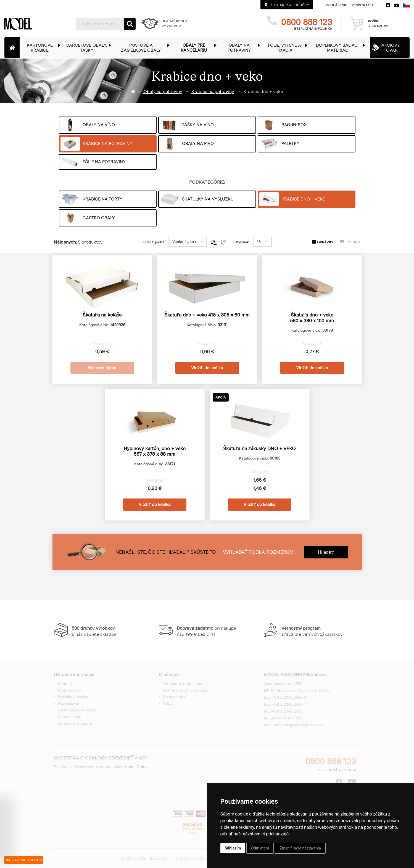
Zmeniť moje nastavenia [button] (300, 848)
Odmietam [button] (260, 848)
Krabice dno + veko (263, 92)
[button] (43, 48)
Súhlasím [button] (233, 848)
